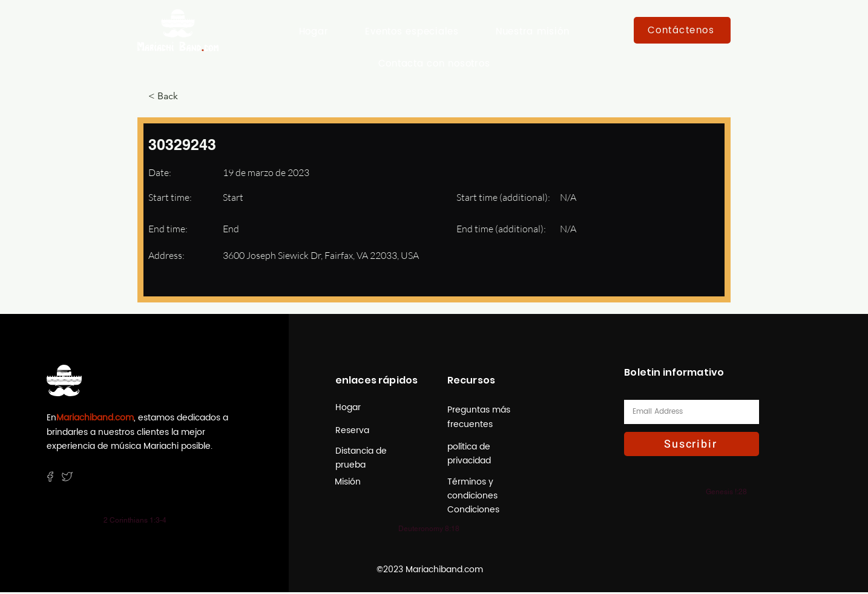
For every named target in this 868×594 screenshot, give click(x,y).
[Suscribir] (692, 444)
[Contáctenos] (682, 30)
